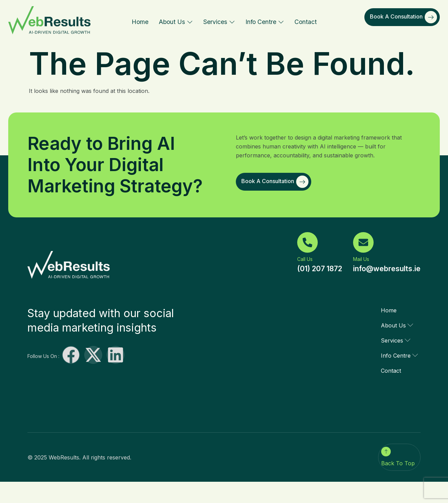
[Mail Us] (363, 242)
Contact (306, 22)
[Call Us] (307, 242)
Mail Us (361, 259)
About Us (176, 22)
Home (140, 22)
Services (219, 22)
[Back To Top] (386, 452)
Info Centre (265, 22)
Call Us (305, 259)
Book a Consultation (403, 17)
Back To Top (398, 463)
